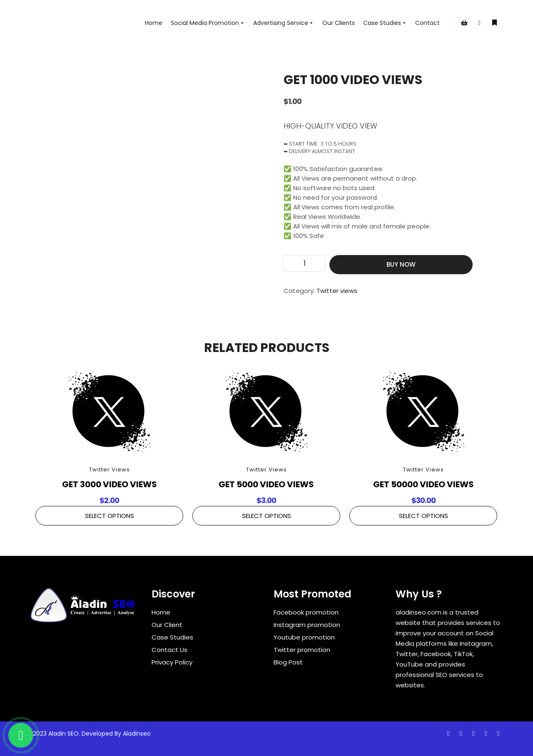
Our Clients (339, 23)
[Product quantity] (304, 263)
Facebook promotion (306, 612)
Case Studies (385, 23)
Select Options (110, 516)
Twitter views (337, 291)
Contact (427, 23)
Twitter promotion (302, 650)
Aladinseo (137, 734)
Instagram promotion (307, 625)
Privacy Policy (172, 662)
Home (154, 23)
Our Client (167, 625)
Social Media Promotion (208, 23)
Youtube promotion (304, 637)
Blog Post (288, 662)
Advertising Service (284, 23)
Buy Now (401, 264)
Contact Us (169, 650)
